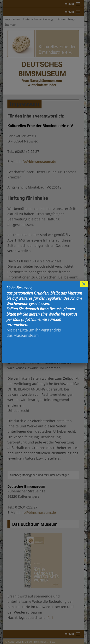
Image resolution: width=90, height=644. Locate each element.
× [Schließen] (84, 284)
